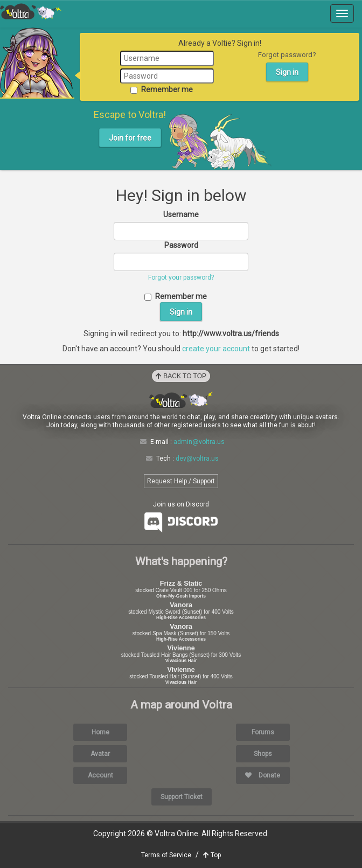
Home (100, 732)
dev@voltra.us (197, 459)
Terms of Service (166, 855)
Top (212, 855)
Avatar (100, 754)
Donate (263, 775)
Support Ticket (182, 797)
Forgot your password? (181, 277)
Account (100, 775)
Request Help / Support (181, 481)
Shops (263, 754)
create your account (216, 349)
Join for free (130, 138)
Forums (263, 732)
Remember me (162, 89)
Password (181, 245)
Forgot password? (287, 55)
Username (181, 214)
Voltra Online (31, 11)
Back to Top (181, 376)
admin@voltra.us (199, 442)
